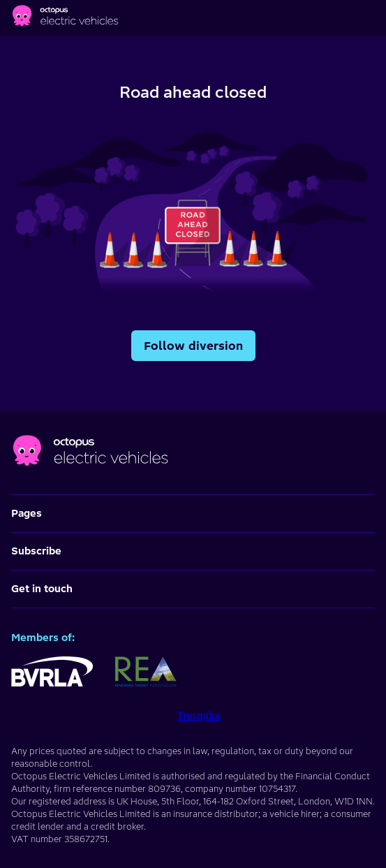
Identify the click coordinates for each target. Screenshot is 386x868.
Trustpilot (199, 715)
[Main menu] (372, 18)
